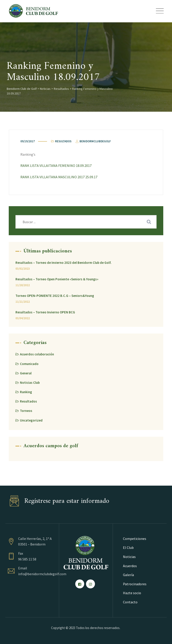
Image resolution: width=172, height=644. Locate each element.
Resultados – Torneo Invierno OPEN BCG (45, 312)
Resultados (63, 141)
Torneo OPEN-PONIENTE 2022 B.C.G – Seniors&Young (55, 296)
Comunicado (29, 364)
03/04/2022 (23, 318)
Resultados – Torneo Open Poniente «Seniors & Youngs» (57, 279)
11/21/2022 (23, 302)
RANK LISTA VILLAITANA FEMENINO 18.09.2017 (56, 166)
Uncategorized (31, 420)
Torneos (26, 411)
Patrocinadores (135, 584)
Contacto (130, 602)
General (26, 373)
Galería (128, 575)
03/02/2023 (23, 269)
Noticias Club (30, 383)
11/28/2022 (23, 285)
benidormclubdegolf (93, 141)
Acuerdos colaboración (37, 354)
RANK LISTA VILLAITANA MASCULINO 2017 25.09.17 (59, 177)
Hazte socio (132, 593)
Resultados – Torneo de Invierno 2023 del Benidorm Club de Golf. (63, 263)
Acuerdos (130, 566)
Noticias (129, 557)
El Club (128, 548)
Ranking (26, 392)
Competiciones (135, 539)
